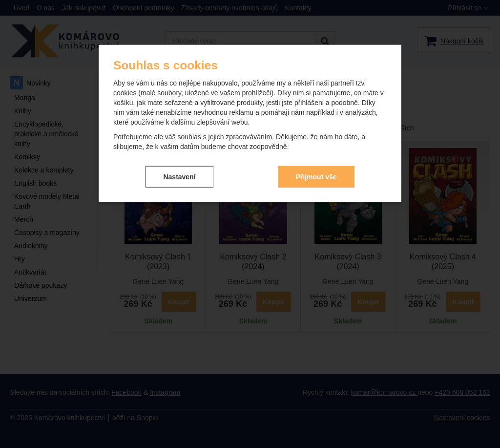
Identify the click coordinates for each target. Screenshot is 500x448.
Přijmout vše (316, 176)
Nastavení (179, 176)
